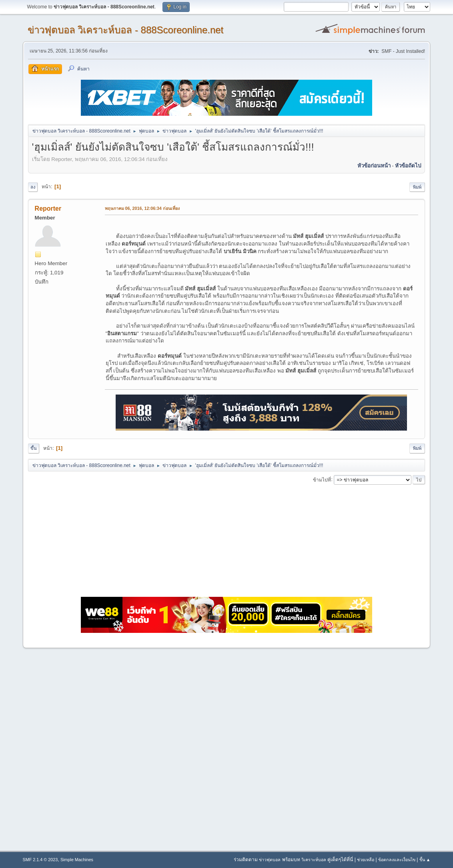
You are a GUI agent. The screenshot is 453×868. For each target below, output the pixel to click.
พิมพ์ (417, 187)
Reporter (48, 208)
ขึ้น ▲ (425, 860)
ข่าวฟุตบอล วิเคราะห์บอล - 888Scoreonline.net (126, 30)
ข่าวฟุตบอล (270, 860)
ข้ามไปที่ (322, 479)
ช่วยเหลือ (366, 860)
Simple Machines (77, 860)
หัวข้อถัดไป (408, 166)
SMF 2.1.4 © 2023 (40, 860)
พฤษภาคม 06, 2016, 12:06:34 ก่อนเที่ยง (142, 208)
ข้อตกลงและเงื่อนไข (397, 860)
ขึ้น (34, 448)
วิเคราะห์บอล (314, 860)
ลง (33, 187)
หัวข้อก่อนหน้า (374, 166)
